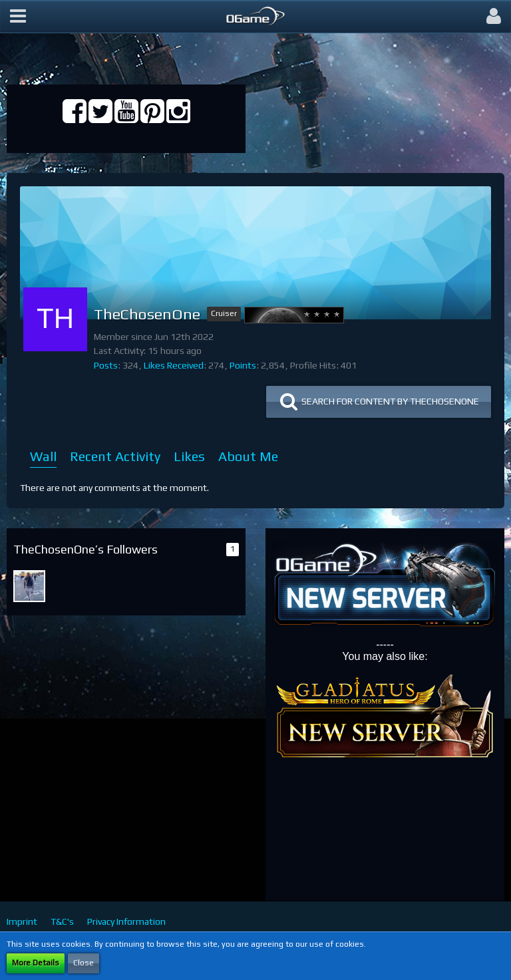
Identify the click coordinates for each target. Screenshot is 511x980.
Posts (106, 365)
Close (84, 963)
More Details (36, 963)
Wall (43, 456)
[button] (18, 17)
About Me (248, 456)
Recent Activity (115, 456)
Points (243, 365)
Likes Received (174, 365)
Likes (189, 456)
